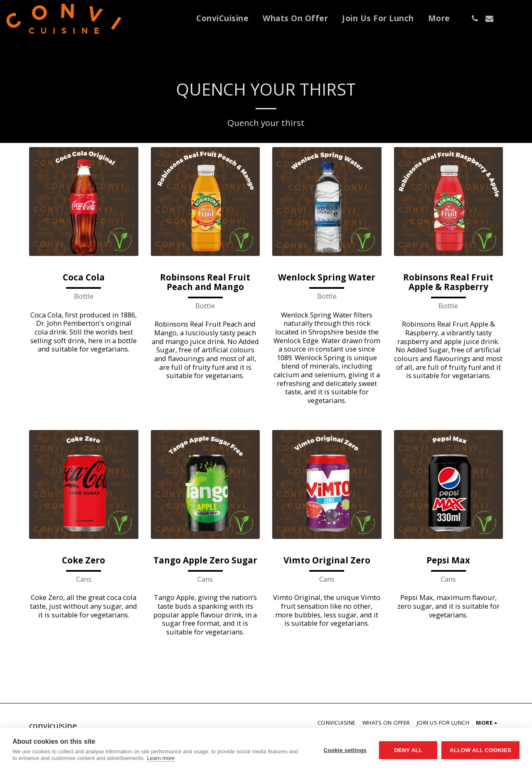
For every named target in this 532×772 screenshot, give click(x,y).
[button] (475, 18)
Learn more (161, 758)
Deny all (408, 750)
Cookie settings (345, 750)
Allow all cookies (480, 750)
